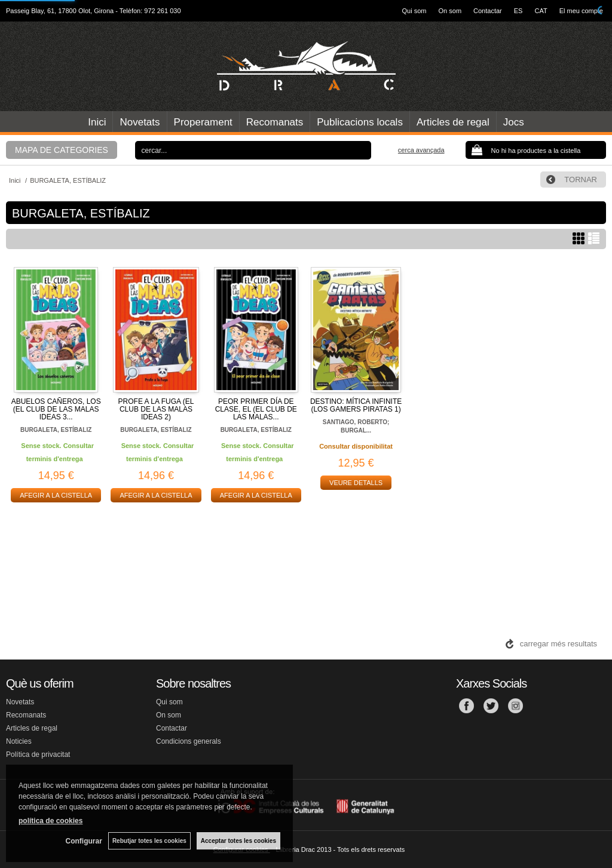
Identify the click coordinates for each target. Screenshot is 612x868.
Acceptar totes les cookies (238, 841)
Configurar (84, 841)
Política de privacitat (38, 754)
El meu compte (581, 11)
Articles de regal (453, 122)
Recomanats (275, 122)
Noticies (19, 741)
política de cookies (51, 821)
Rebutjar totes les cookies (149, 841)
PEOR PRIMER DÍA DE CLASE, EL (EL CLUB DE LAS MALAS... (256, 409)
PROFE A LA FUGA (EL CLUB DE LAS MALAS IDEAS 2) (156, 409)
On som (450, 11)
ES (518, 11)
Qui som (414, 11)
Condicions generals (189, 741)
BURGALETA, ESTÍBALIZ (56, 430)
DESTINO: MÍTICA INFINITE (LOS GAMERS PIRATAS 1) (356, 405)
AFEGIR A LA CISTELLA (56, 495)
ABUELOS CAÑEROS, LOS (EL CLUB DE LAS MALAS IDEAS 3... (56, 409)
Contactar (488, 11)
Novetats (140, 122)
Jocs (514, 122)
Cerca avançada (421, 150)
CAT (541, 11)
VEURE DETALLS (356, 483)
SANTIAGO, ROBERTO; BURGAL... (356, 426)
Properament (203, 122)
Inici (97, 122)
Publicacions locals (360, 122)
